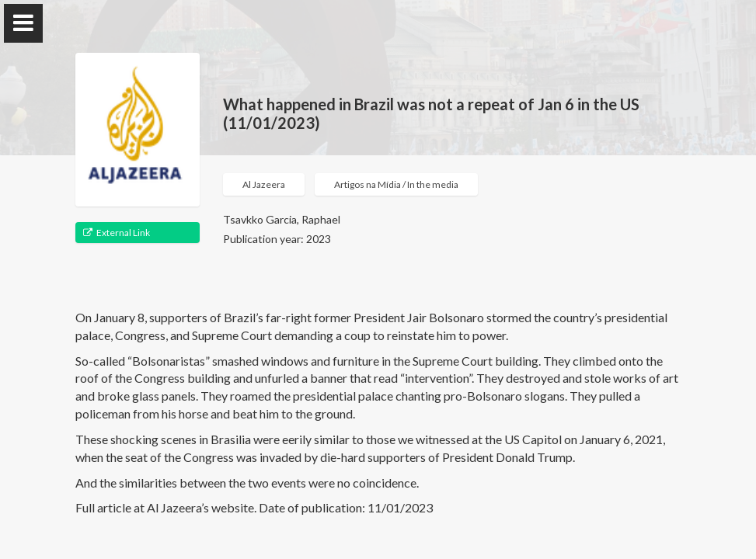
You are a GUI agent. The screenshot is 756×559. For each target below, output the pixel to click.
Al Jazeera (264, 184)
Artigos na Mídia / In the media (396, 184)
